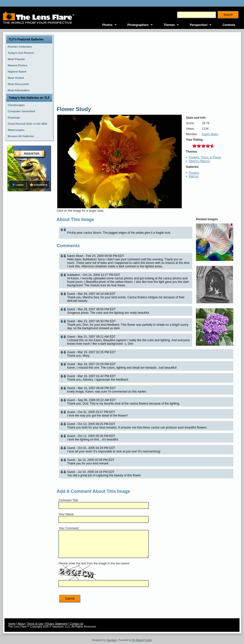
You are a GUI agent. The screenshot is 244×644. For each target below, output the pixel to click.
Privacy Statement (56, 624)
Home (12, 624)
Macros (194, 176)
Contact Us (76, 624)
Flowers (194, 173)
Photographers (138, 25)
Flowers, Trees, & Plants (205, 157)
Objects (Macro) (199, 161)
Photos (107, 25)
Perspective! (199, 25)
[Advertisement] (29, 271)
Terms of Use (35, 624)
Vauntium (112, 640)
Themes (169, 25)
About (21, 624)
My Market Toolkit (142, 640)
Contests (229, 25)
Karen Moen (210, 134)
